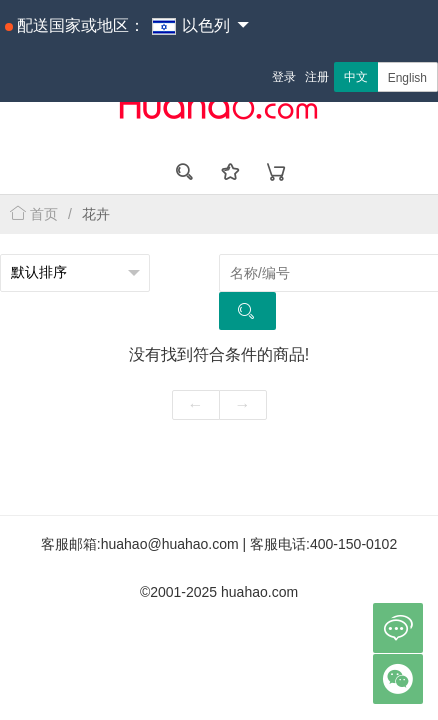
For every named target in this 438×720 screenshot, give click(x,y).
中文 (356, 77)
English (407, 78)
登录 (284, 77)
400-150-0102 (353, 544)
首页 (34, 214)
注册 (317, 77)
